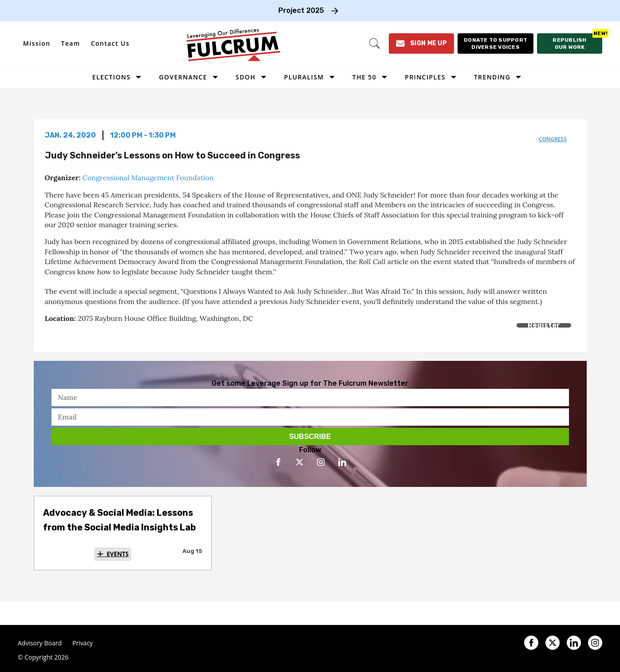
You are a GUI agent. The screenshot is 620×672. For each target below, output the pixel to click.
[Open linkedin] (342, 462)
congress (553, 139)
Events (118, 554)
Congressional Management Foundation (148, 178)
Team (71, 43)
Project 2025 (301, 10)
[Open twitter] (300, 462)
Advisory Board (40, 643)
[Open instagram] (321, 462)
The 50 (364, 77)
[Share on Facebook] (50, 335)
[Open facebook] (278, 462)
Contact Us (110, 43)
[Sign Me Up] (421, 43)
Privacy (83, 643)
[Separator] (90, 335)
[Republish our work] (570, 43)
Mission (37, 43)
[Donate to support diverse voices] (496, 43)
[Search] (375, 43)
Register (544, 325)
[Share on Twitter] (70, 335)
